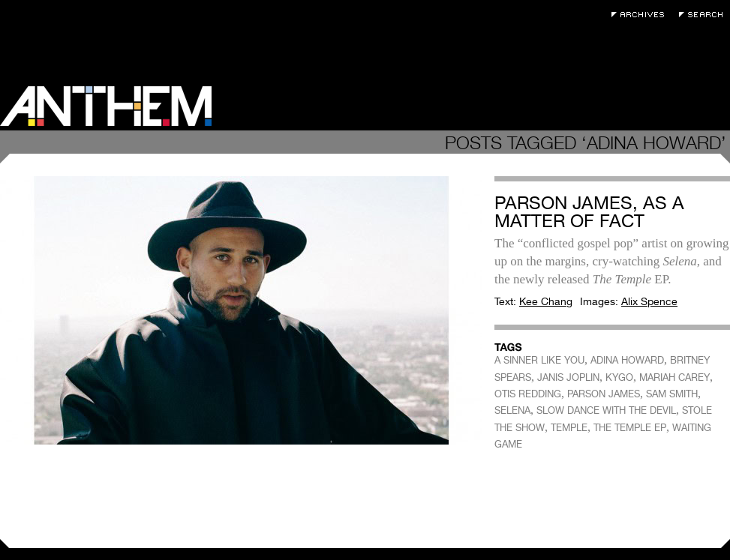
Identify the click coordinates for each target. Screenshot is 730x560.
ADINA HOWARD (627, 360)
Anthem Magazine (106, 106)
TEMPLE (569, 428)
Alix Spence (649, 301)
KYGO (619, 377)
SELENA (512, 410)
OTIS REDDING (528, 394)
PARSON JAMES (604, 394)
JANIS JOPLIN (568, 377)
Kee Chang (546, 301)
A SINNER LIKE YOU (539, 360)
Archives (641, 15)
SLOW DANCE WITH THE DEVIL (606, 410)
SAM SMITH (672, 394)
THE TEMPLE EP (630, 428)
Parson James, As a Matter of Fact (589, 212)
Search (704, 15)
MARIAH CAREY (674, 377)
